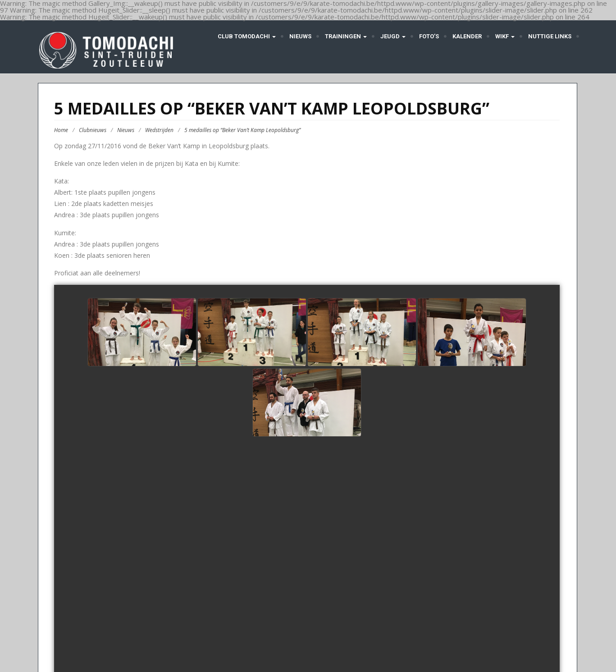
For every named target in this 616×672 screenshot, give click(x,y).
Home (61, 130)
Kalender (467, 36)
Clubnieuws (93, 130)
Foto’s (429, 36)
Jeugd (393, 36)
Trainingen (346, 36)
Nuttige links (550, 36)
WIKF (505, 36)
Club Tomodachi (246, 36)
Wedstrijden (159, 130)
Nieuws (300, 36)
